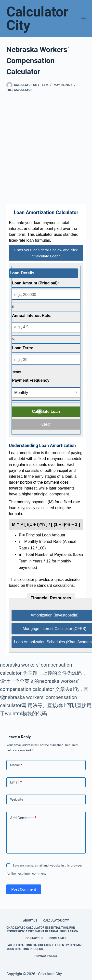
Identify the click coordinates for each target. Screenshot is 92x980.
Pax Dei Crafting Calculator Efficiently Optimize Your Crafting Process (45, 947)
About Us (30, 921)
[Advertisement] (46, 148)
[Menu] (83, 19)
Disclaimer (58, 938)
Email (16, 782)
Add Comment (23, 818)
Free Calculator (19, 90)
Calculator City (37, 19)
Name (16, 765)
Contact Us (34, 938)
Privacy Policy (46, 956)
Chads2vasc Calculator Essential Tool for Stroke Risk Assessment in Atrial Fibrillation (42, 930)
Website (17, 799)
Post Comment (24, 889)
